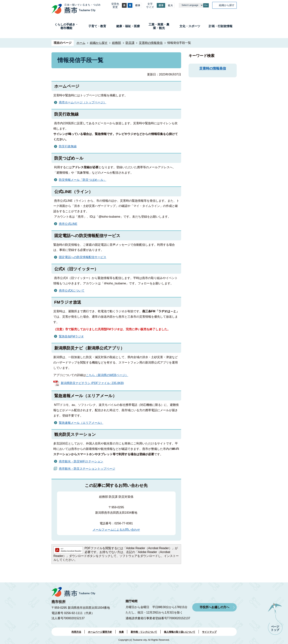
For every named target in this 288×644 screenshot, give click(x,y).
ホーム (81, 43)
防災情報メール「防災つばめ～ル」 (83, 180)
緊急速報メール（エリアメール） (81, 423)
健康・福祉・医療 (128, 26)
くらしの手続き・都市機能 (66, 26)
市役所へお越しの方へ (214, 607)
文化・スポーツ (190, 26)
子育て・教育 (97, 26)
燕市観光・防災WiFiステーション (81, 461)
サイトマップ (209, 632)
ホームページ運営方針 (100, 632)
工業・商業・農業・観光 (159, 26)
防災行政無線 (68, 146)
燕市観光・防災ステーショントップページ (87, 469)
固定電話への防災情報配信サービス (83, 257)
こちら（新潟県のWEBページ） (107, 375)
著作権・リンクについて (144, 632)
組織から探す (227, 5)
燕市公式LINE (68, 224)
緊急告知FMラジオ (71, 336)
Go (206, 5)
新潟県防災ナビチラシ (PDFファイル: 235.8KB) (92, 383)
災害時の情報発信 (151, 43)
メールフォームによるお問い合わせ (116, 530)
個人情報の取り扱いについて (180, 632)
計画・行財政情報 (221, 26)
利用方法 (76, 632)
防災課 (130, 43)
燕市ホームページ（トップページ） (83, 102)
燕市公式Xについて (72, 291)
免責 (121, 632)
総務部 (116, 43)
